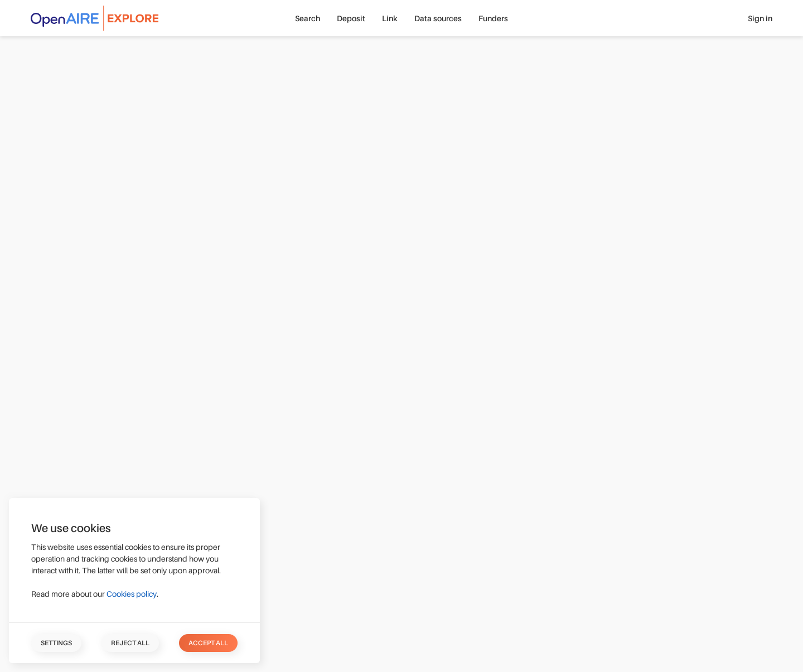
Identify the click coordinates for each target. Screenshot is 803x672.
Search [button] (308, 18)
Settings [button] (56, 643)
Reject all (130, 643)
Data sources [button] (438, 18)
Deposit (351, 18)
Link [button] (390, 18)
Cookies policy (132, 594)
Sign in (760, 18)
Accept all (208, 643)
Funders (493, 18)
